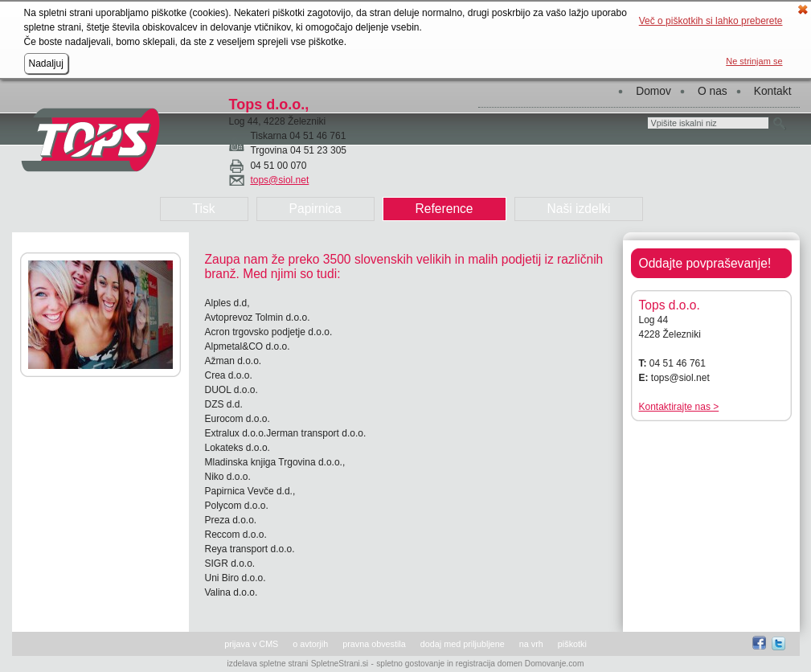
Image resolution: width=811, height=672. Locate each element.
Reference (444, 209)
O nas (713, 91)
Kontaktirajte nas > (679, 407)
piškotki (572, 644)
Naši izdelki (579, 209)
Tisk (204, 209)
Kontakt (773, 91)
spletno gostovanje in (416, 664)
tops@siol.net (279, 180)
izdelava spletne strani (268, 664)
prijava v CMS (251, 644)
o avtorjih (310, 644)
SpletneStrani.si (340, 664)
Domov (653, 91)
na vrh (531, 644)
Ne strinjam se (754, 61)
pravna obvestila (374, 644)
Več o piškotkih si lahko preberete (711, 21)
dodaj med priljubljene (463, 644)
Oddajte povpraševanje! (705, 263)
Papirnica (315, 209)
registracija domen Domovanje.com (520, 664)
